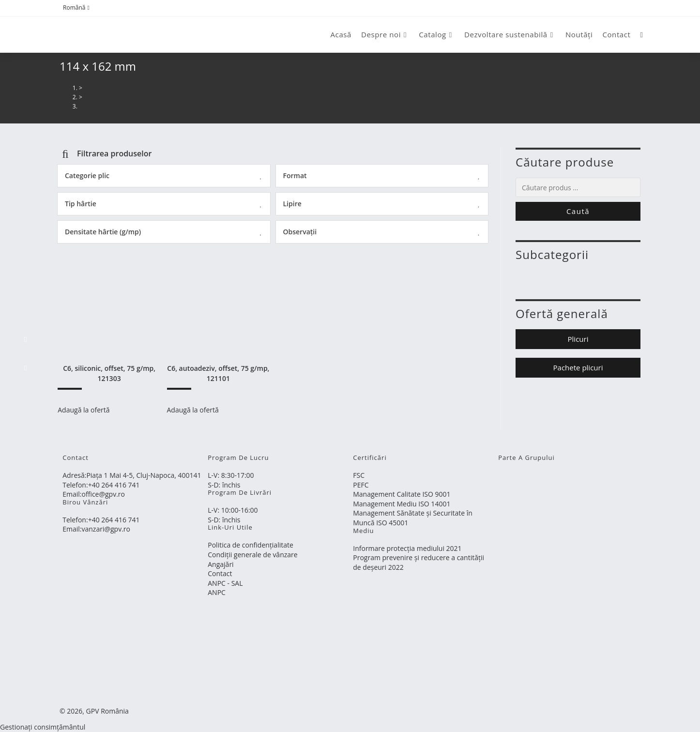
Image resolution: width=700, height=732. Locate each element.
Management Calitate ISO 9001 (402, 494)
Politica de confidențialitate (251, 545)
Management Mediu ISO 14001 (402, 504)
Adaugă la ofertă (84, 410)
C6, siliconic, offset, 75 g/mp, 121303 (109, 373)
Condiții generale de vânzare (252, 555)
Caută (578, 211)
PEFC (361, 485)
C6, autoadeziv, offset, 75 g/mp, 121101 (218, 373)
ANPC (217, 592)
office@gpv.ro (103, 494)
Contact (220, 573)
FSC (359, 475)
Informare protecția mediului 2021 (407, 548)
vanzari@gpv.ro (106, 529)
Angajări (221, 564)
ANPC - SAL (225, 583)
